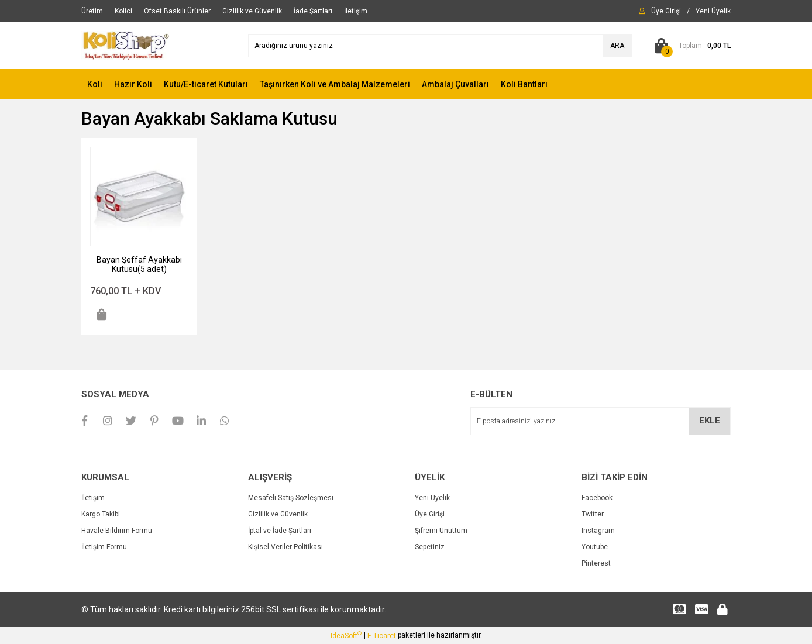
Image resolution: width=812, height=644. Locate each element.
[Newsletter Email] (601, 421)
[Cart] (690, 46)
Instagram (598, 531)
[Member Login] (666, 11)
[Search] (440, 46)
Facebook (597, 498)
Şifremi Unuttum (441, 531)
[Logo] (126, 45)
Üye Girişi (430, 514)
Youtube (595, 547)
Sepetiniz (430, 547)
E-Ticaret (382, 636)
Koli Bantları (524, 84)
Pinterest (596, 563)
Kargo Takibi (101, 514)
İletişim (93, 498)
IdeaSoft (346, 635)
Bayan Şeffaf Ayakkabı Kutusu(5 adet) (139, 264)
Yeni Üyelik (432, 498)
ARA (617, 46)
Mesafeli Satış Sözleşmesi (291, 498)
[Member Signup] (713, 11)
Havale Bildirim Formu (117, 531)
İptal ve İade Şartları (280, 531)
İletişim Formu (104, 547)
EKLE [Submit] (710, 421)
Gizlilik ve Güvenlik (278, 514)
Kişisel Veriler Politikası (285, 547)
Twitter (593, 514)
